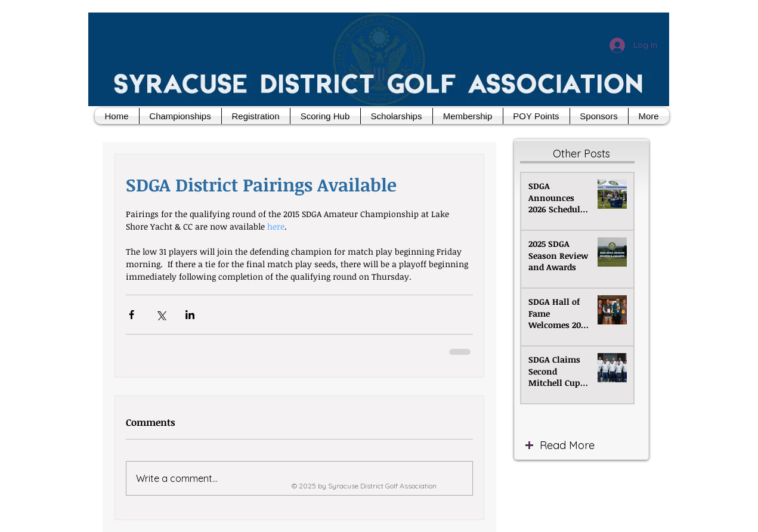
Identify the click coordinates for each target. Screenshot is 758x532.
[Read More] (592, 446)
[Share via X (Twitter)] (161, 315)
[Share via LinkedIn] (190, 315)
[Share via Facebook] (132, 315)
